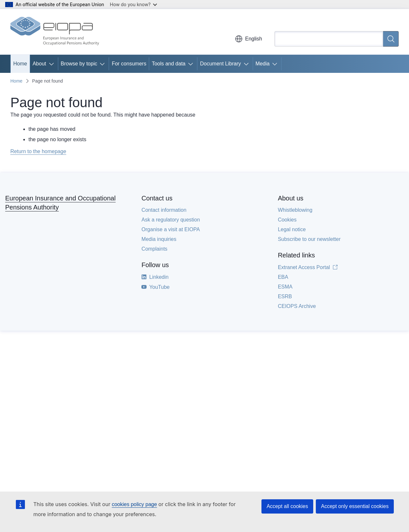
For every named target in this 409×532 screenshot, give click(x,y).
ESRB (285, 296)
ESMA (285, 287)
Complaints (154, 249)
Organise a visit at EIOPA (171, 229)
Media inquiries (159, 239)
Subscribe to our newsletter (309, 239)
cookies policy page (134, 504)
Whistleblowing (295, 210)
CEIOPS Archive (297, 306)
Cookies (287, 220)
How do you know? (134, 4)
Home (20, 64)
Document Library (220, 64)
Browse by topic (79, 64)
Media (263, 64)
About (39, 64)
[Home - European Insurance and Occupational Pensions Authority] (55, 32)
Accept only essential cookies (355, 506)
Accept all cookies (287, 506)
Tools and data (169, 64)
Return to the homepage (38, 151)
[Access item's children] (53, 64)
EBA (283, 277)
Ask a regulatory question (171, 220)
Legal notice (292, 229)
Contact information (164, 210)
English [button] (249, 39)
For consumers (129, 64)
